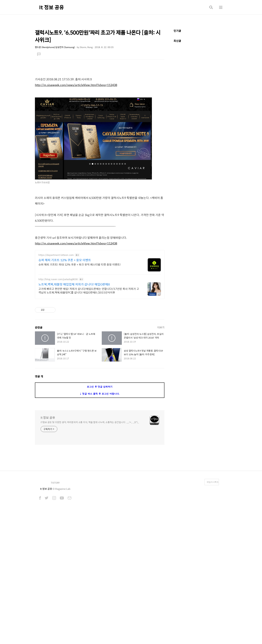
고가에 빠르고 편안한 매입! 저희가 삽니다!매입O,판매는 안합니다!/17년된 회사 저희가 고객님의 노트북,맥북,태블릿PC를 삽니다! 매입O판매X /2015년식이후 (89, 337)
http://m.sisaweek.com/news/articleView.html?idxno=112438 (76, 132)
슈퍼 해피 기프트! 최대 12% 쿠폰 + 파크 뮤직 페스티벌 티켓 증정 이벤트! (80, 311)
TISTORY (55, 607)
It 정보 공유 (52, 7)
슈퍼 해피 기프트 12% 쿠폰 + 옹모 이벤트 (65, 307)
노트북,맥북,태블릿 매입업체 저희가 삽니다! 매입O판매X (74, 331)
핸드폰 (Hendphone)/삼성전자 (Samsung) (55, 47)
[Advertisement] (100, 90)
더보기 (161, 452)
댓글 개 (39, 501)
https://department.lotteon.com (56, 302)
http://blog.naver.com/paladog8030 (58, 326)
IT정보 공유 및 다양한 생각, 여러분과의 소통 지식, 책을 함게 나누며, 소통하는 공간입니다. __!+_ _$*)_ (90, 547)
